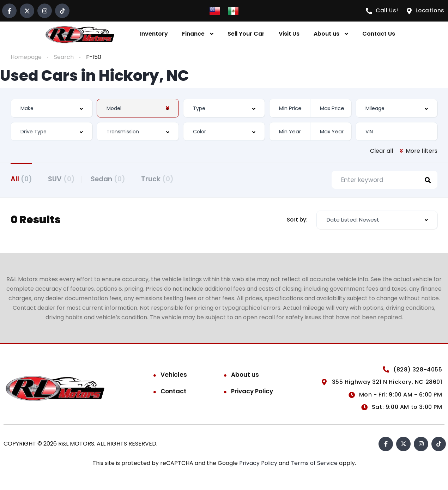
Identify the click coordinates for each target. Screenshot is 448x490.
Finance (193, 34)
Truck (163, 179)
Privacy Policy (252, 392)
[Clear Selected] (168, 108)
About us (326, 34)
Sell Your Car (246, 34)
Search (64, 57)
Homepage (26, 57)
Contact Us (379, 34)
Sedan (111, 179)
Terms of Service (315, 464)
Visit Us (289, 34)
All (21, 179)
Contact (174, 392)
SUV (63, 179)
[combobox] (52, 108)
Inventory (154, 34)
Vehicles (174, 375)
